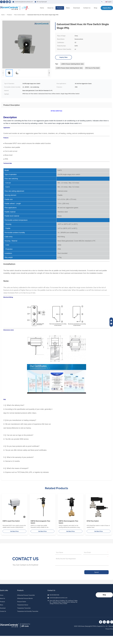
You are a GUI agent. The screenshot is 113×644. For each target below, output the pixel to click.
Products (60, 8)
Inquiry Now (107, 8)
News (68, 8)
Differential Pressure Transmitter (26, 595)
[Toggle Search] (102, 2)
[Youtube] (10, 2)
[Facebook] (1, 2)
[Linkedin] (7, 2)
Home (42, 8)
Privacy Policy (109, 629)
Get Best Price (14, 531)
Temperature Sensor (23, 605)
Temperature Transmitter (24, 608)
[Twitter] (4, 2)
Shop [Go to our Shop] (104, 595)
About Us (50, 8)
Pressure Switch (22, 602)
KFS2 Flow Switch (93, 521)
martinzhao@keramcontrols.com (24, 2)
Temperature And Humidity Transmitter (28, 611)
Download (77, 8)
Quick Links (4, 590)
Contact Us (87, 8)
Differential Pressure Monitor (25, 598)
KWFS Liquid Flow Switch (11, 521)
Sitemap (111, 626)
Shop (96, 8)
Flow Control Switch (20, 15)
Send (96, 572)
